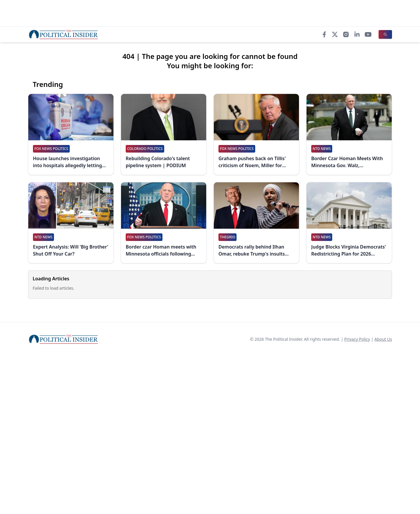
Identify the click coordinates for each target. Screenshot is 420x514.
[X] (335, 34)
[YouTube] (368, 34)
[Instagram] (346, 34)
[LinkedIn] (357, 34)
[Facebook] (324, 34)
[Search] (385, 34)
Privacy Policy (357, 339)
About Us (383, 339)
